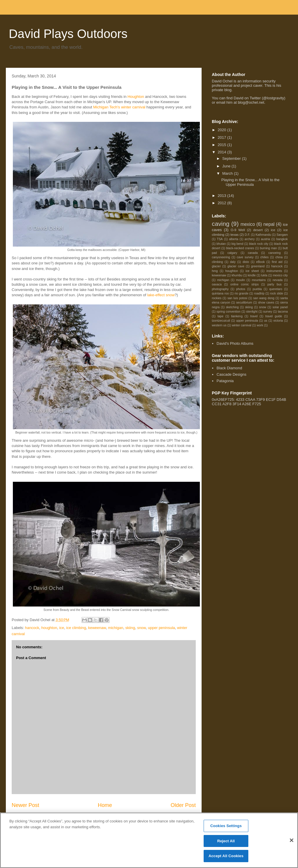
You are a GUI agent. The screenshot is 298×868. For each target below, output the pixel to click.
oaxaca (217, 284)
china (279, 257)
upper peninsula (161, 628)
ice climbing (76, 628)
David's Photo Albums (235, 343)
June (227, 166)
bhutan (221, 244)
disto (246, 262)
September (232, 158)
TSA (220, 239)
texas (235, 234)
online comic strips (244, 284)
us (266, 321)
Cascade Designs (231, 374)
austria (265, 239)
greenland (258, 266)
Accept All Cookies (226, 856)
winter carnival (242, 325)
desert (258, 230)
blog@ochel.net (251, 102)
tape (220, 316)
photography (220, 289)
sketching (232, 307)
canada (253, 253)
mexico (248, 224)
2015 (222, 145)
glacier (216, 266)
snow (141, 628)
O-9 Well (238, 230)
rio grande (241, 293)
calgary (233, 253)
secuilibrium (244, 303)
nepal (269, 224)
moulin (241, 280)
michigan (116, 628)
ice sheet (252, 271)
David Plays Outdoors (68, 34)
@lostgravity (274, 98)
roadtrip (259, 293)
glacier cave (236, 266)
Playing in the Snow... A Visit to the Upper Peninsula (250, 182)
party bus (274, 284)
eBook (260, 262)
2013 (222, 196)
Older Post (183, 805)
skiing (130, 628)
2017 (222, 137)
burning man (268, 248)
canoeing (274, 253)
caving (221, 224)
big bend (237, 244)
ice (62, 628)
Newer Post (25, 805)
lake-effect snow (161, 295)
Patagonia (225, 381)
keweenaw (97, 628)
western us (219, 325)
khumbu (237, 275)
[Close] (292, 840)
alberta (234, 239)
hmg (215, 271)
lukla (264, 275)
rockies (217, 298)
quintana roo (220, 293)
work (260, 325)
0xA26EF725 (223, 400)
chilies (265, 257)
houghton (49, 628)
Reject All (226, 841)
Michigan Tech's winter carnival (119, 107)
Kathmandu (263, 235)
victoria (278, 321)
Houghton (136, 97)
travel (254, 316)
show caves (266, 303)
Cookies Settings (226, 826)
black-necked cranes (240, 248)
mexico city (280, 275)
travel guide (274, 316)
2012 (222, 203)
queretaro (276, 289)
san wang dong (264, 298)
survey (268, 312)
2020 (222, 130)
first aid (277, 262)
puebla (257, 289)
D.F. (247, 235)
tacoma (283, 312)
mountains (259, 280)
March (228, 173)
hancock (32, 628)
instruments (274, 271)
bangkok (282, 239)
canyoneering (221, 257)
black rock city (259, 244)
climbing (217, 262)
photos (241, 289)
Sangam (282, 235)
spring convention (228, 312)
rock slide (277, 293)
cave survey (245, 257)
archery (250, 239)
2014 (222, 152)
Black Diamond (229, 368)
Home (105, 805)
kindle (252, 275)
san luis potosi (237, 298)
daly (233, 262)
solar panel (280, 307)
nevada (278, 280)
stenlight (252, 312)
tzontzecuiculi (221, 321)
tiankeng (237, 316)
